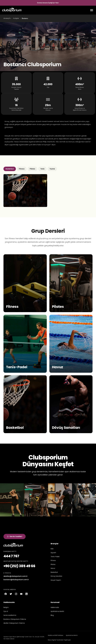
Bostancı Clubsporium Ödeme (15, 619)
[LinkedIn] (26, 593)
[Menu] (92, 10)
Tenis (42, 168)
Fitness (22, 168)
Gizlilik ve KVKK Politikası (56, 635)
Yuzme (52, 168)
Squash (53, 552)
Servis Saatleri (15, 536)
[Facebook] (6, 593)
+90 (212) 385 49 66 (19, 565)
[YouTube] (21, 593)
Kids (52, 548)
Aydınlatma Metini (57, 611)
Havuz (53, 568)
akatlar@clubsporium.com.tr (16, 576)
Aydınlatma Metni (72, 635)
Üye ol (6, 611)
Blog (52, 615)
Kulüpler (16, 18)
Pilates (32, 168)
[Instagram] (16, 593)
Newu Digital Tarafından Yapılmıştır (59, 639)
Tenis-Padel (55, 556)
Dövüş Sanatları (56, 576)
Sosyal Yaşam (56, 580)
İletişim (6, 607)
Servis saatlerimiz (10, 615)
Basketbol (10, 168)
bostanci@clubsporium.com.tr (16, 579)
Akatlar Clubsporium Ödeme (14, 623)
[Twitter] (11, 593)
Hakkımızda (55, 607)
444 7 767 (11, 556)
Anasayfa (7, 18)
